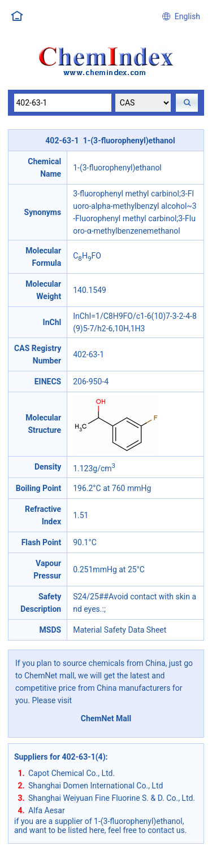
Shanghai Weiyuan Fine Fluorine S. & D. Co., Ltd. (112, 798)
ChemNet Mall (106, 718)
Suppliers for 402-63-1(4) (60, 757)
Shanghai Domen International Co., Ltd (96, 786)
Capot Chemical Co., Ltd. (72, 773)
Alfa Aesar (47, 810)
